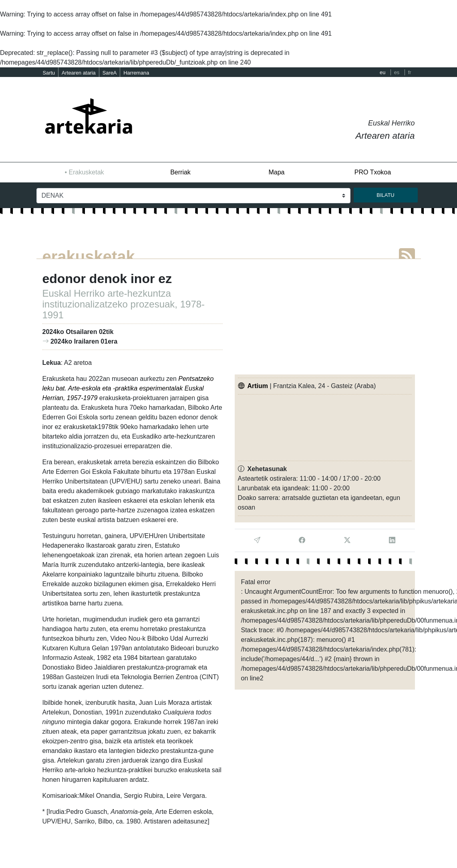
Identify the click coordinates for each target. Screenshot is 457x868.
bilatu (385, 195)
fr (410, 72)
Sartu (49, 73)
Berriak (180, 172)
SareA (110, 73)
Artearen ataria (79, 73)
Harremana (136, 73)
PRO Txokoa (373, 172)
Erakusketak (87, 172)
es (397, 72)
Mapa (276, 172)
